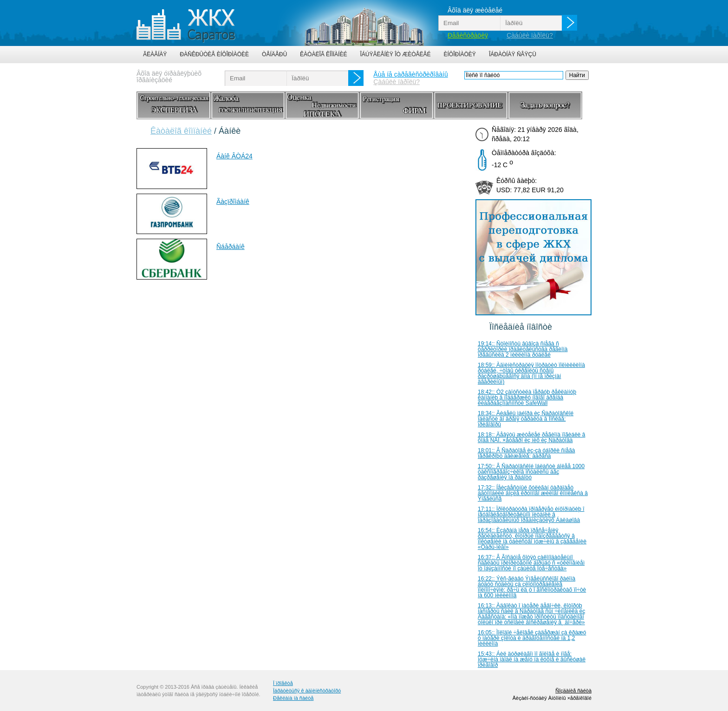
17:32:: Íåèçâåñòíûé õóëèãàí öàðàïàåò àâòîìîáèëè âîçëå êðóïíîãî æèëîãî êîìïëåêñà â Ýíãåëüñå (533, 493)
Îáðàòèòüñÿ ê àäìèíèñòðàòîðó (307, 691)
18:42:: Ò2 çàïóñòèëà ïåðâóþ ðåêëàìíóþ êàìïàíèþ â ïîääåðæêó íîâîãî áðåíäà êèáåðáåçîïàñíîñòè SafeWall (527, 398)
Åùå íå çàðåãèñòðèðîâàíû (410, 74)
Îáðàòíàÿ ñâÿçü (513, 54)
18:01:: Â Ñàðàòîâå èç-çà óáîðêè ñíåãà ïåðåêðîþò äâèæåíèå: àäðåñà (526, 453)
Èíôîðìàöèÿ (460, 54)
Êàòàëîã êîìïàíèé (323, 54)
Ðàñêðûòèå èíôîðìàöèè (214, 54)
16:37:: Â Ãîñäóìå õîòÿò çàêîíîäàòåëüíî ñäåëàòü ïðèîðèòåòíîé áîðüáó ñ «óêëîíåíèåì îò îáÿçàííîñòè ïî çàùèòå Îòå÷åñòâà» (531, 563)
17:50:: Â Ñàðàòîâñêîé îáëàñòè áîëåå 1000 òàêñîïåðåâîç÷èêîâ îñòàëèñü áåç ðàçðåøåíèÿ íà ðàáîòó (531, 472)
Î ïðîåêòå (283, 683)
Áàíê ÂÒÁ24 (234, 156)
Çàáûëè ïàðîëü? (530, 35)
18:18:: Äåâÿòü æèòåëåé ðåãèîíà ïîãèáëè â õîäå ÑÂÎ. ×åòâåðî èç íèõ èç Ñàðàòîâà (532, 437)
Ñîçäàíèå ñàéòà (573, 691)
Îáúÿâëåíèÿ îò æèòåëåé (395, 54)
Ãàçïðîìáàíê (233, 202)
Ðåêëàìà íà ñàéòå (293, 698)
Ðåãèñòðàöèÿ (468, 35)
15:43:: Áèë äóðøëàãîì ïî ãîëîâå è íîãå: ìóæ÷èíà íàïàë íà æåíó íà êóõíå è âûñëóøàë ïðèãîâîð (532, 659)
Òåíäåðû (274, 54)
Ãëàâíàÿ (155, 54)
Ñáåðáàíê (231, 247)
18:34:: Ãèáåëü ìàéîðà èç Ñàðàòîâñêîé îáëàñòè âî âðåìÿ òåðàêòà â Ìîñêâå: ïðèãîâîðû (526, 419)
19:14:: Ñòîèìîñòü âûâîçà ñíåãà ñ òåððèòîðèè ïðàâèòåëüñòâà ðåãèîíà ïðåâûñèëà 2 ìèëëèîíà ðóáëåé (523, 349)
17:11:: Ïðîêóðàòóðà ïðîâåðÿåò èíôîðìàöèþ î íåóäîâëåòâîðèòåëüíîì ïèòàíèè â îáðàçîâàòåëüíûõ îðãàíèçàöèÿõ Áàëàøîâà (531, 515)
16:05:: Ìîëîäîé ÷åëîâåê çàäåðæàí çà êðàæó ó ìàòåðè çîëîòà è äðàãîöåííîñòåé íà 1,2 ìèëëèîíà (532, 638)
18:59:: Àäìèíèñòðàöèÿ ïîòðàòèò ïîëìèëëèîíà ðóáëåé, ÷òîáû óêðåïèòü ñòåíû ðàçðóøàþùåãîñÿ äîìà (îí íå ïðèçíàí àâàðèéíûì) (531, 373)
